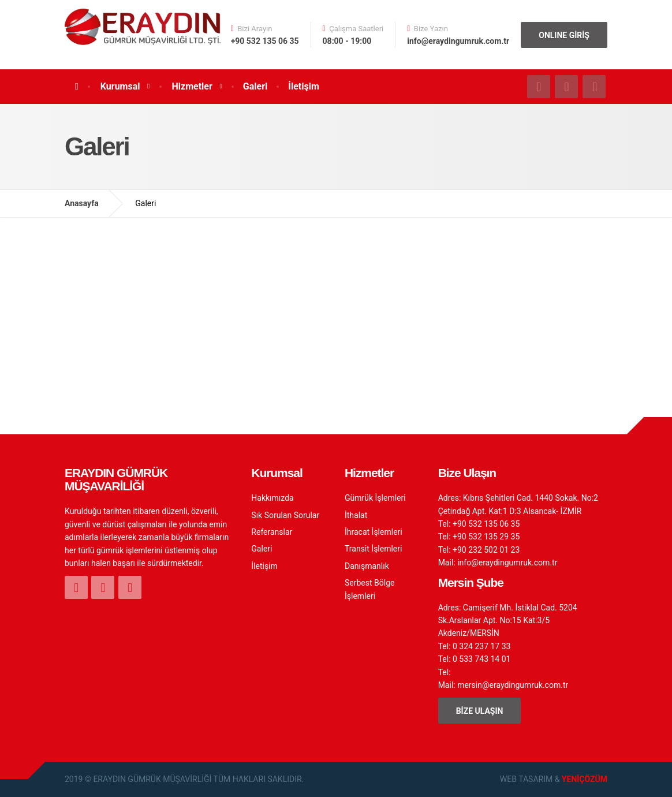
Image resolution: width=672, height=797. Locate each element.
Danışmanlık (367, 566)
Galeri (255, 86)
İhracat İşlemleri (374, 532)
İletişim (304, 86)
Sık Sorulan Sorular (285, 515)
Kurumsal (120, 86)
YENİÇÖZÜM (585, 779)
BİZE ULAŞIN (480, 711)
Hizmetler (192, 86)
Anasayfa (82, 203)
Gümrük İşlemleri (375, 498)
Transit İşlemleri (373, 549)
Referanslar (272, 532)
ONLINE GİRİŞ (564, 35)
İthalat (356, 515)
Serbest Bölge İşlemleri (369, 589)
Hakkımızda (272, 498)
